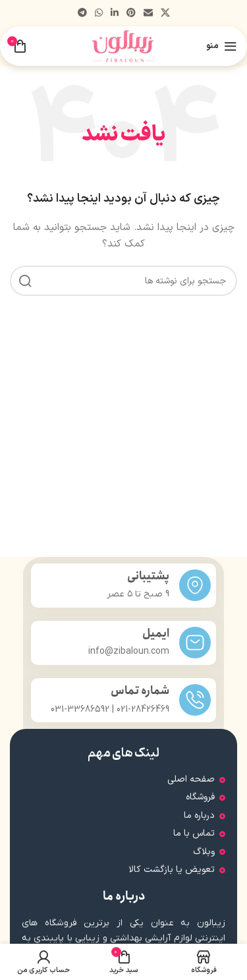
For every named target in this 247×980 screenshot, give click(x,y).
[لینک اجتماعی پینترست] (131, 14)
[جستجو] (123, 281)
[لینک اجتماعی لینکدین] (115, 14)
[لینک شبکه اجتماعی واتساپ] (99, 14)
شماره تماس (140, 691)
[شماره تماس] (195, 700)
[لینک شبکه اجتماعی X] (165, 14)
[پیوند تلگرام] (82, 14)
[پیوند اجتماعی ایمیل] (148, 14)
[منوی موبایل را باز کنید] (222, 46)
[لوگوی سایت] (123, 46)
